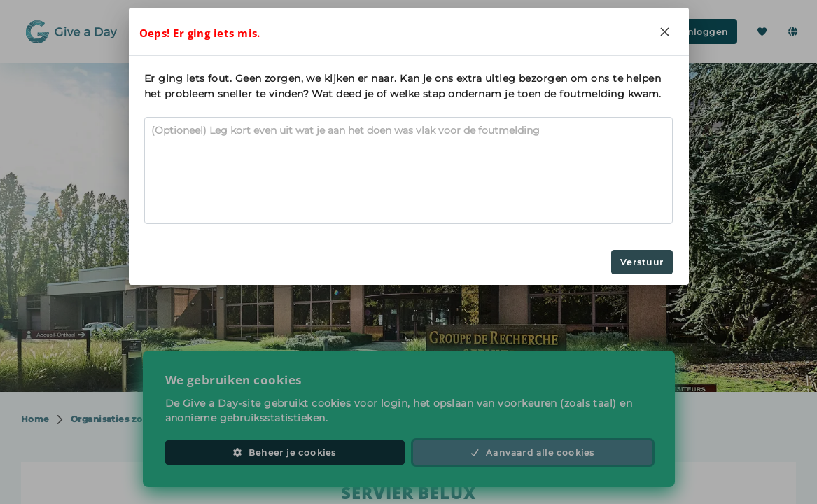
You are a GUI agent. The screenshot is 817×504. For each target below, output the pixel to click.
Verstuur (642, 262)
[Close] (665, 31)
